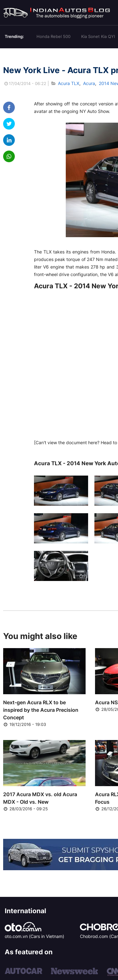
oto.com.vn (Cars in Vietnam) (34, 936)
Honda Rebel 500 (53, 36)
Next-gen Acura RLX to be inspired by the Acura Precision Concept (41, 710)
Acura (89, 83)
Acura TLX (69, 83)
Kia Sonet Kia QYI (98, 36)
